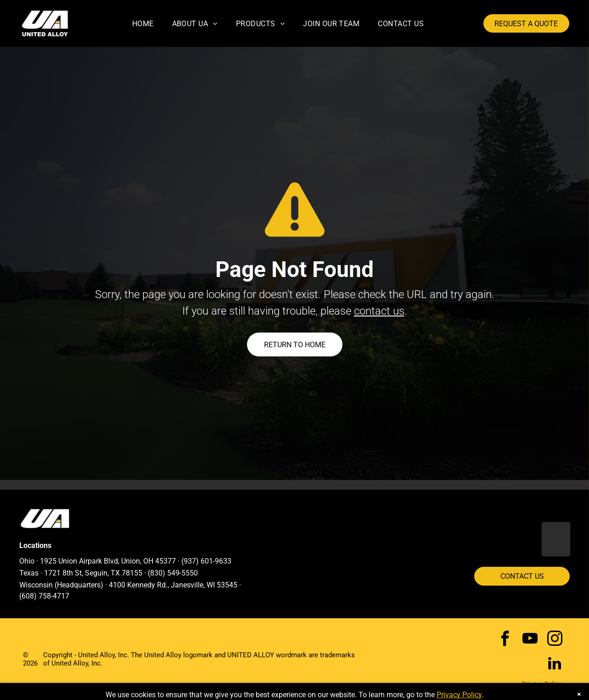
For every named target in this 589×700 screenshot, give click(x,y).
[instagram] (555, 640)
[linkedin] (555, 665)
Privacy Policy (542, 684)
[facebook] (505, 640)
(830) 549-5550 (173, 573)
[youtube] (530, 640)
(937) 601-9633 (206, 561)
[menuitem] (143, 23)
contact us (379, 311)
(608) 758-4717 (44, 596)
